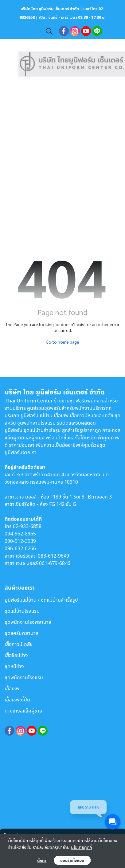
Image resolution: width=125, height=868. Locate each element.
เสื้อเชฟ (12, 688)
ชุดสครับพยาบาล (21, 633)
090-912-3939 (20, 541)
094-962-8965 (20, 534)
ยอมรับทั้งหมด (72, 860)
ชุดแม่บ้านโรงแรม (22, 611)
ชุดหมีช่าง (14, 666)
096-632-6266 (20, 548)
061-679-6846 (55, 563)
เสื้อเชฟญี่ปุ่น (17, 700)
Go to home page (62, 342)
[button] (49, 31)
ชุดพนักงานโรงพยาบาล (28, 622)
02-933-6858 (27, 526)
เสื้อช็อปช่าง (16, 655)
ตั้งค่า (42, 860)
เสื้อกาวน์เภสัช (19, 644)
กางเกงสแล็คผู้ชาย (23, 711)
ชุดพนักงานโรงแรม (24, 677)
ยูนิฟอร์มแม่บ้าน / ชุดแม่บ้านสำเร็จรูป (41, 600)
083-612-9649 (53, 556)
